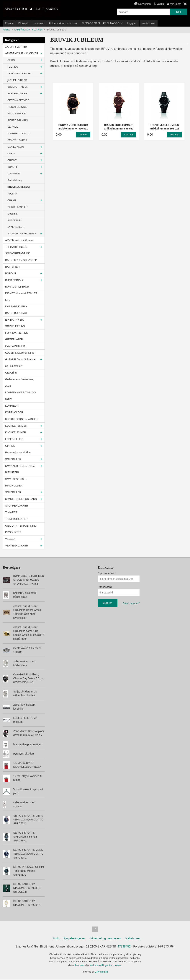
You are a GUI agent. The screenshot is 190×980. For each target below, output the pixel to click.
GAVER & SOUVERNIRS (20, 353)
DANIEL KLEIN (16, 147)
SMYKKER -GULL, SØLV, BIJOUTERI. (20, 469)
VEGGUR (11, 539)
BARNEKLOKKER (17, 94)
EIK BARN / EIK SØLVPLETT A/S (15, 323)
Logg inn (132, 23)
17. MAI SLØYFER (16, 47)
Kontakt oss (149, 23)
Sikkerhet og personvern (105, 939)
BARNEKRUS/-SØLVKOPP (21, 260)
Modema (12, 214)
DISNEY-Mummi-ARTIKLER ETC (21, 297)
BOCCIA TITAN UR (18, 87)
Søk (178, 12)
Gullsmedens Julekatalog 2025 (20, 383)
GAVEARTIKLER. (15, 346)
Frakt (56, 939)
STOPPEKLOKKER (17, 506)
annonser (39, 23)
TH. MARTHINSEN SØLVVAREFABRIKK (18, 250)
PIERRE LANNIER (17, 207)
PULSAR (12, 194)
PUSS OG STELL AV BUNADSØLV (102, 23)
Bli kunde (24, 23)
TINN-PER (11, 512)
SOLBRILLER (13, 459)
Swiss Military (15, 180)
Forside (9, 23)
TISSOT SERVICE (17, 107)
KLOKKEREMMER (16, 426)
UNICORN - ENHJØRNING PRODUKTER (21, 529)
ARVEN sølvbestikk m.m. (20, 240)
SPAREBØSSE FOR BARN (21, 499)
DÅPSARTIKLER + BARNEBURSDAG (16, 310)
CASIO (11, 154)
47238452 (124, 947)
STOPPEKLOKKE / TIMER (22, 234)
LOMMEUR (14, 174)
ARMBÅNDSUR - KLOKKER (22, 53)
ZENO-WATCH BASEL (20, 73)
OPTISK (10, 446)
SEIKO (11, 60)
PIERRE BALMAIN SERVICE (18, 124)
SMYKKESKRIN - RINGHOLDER (15, 482)
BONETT (12, 167)
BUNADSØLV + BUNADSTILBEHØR (17, 283)
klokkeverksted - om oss (63, 23)
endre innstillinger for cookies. (106, 966)
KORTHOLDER (14, 412)
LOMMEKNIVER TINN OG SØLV (21, 396)
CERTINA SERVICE (18, 100)
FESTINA (13, 67)
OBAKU (12, 200)
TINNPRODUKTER (16, 519)
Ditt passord (105, 587)
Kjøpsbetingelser (74, 939)
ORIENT (12, 160)
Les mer (80, 966)
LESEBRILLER (14, 439)
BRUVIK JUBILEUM (19, 187)
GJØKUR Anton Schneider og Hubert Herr (21, 363)
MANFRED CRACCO (19, 133)
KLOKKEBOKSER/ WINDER (22, 419)
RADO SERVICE (17, 114)
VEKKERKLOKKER (17, 546)
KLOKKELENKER (16, 432)
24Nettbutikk (102, 972)
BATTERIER (12, 267)
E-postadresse (106, 573)
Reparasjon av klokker (18, 452)
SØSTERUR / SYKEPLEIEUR (16, 224)
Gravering (11, 373)
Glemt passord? (131, 603)
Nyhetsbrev (133, 939)
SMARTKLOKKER (17, 140)
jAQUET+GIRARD (17, 80)
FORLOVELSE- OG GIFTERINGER (17, 336)
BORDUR (11, 273)
